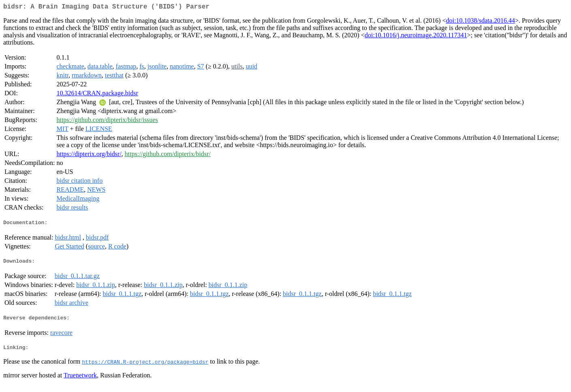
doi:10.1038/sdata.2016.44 (480, 22)
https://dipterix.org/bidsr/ (89, 155)
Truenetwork (80, 382)
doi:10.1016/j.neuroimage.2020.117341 (416, 37)
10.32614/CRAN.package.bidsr (97, 95)
